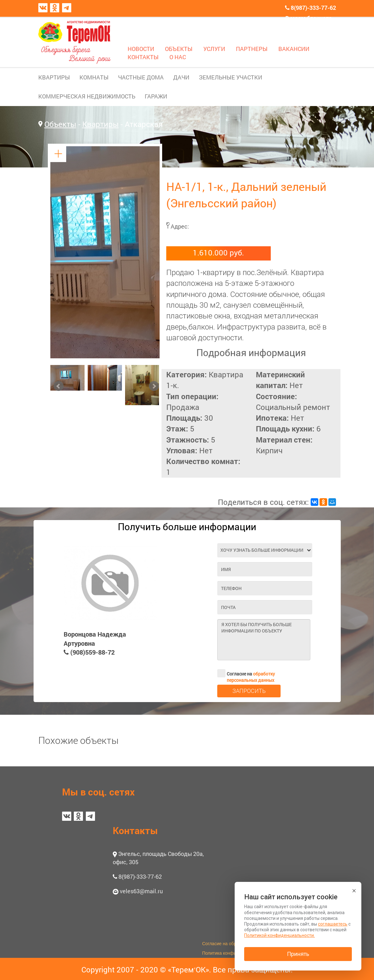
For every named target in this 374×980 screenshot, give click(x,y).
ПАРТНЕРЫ (252, 49)
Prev (59, 386)
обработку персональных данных (251, 677)
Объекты (60, 124)
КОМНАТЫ (94, 77)
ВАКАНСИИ (294, 49)
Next (154, 386)
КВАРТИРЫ (54, 77)
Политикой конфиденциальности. (279, 935)
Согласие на (246, 673)
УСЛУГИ (214, 49)
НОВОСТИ (141, 49)
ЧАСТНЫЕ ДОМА (141, 77)
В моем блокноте (309, 18)
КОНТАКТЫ (143, 57)
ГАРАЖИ (156, 96)
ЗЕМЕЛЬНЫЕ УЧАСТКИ (231, 77)
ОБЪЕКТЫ (179, 49)
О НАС (178, 57)
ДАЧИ (181, 77)
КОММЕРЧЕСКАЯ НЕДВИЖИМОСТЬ (87, 96)
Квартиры (101, 124)
